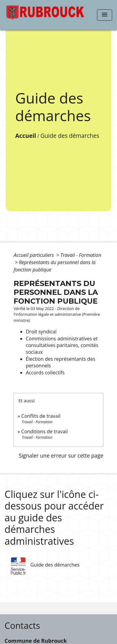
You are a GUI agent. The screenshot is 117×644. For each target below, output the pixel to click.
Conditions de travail (44, 431)
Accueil (26, 136)
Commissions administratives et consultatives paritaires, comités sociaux (62, 345)
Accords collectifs (45, 373)
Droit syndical (41, 332)
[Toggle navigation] (105, 15)
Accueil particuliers (34, 255)
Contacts (22, 626)
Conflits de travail (41, 416)
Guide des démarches (70, 136)
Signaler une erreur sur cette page (61, 455)
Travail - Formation (81, 255)
